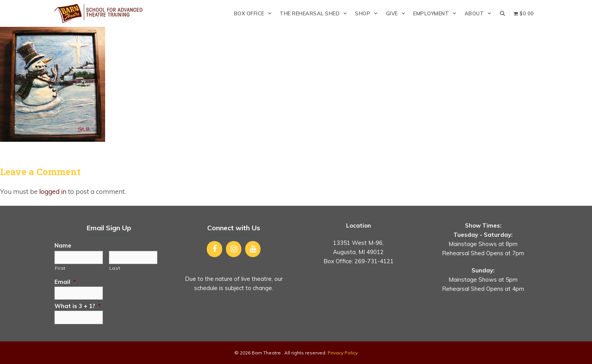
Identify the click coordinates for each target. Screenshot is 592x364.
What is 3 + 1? (78, 306)
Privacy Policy (343, 353)
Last (115, 268)
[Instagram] (234, 249)
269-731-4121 (374, 261)
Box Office (255, 13)
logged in (53, 191)
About (480, 13)
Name (63, 245)
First (60, 268)
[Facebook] (214, 249)
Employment (437, 13)
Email (65, 282)
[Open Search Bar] (503, 13)
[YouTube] (253, 249)
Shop (368, 13)
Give (398, 13)
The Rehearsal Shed (315, 13)
